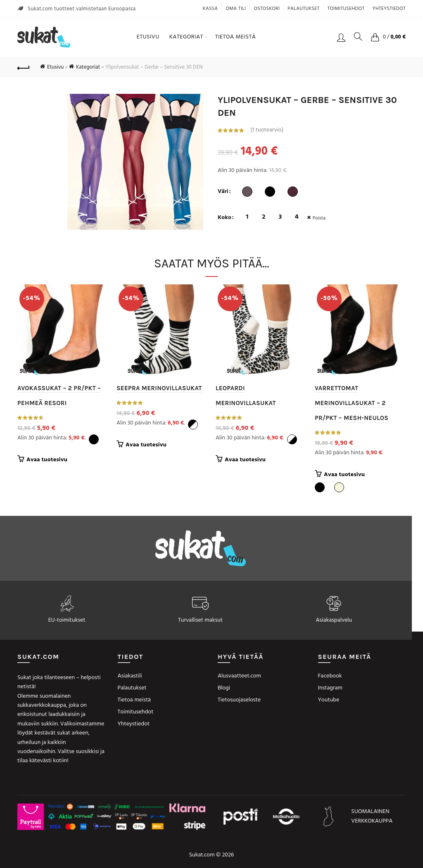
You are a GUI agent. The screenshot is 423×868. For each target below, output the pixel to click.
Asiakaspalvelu (334, 620)
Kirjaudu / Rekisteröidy (341, 37)
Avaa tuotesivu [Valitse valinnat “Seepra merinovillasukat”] (146, 445)
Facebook (330, 676)
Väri (223, 192)
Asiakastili (130, 676)
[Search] (358, 36)
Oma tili (236, 9)
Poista (320, 218)
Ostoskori (267, 9)
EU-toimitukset (67, 620)
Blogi (224, 688)
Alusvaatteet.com (239, 676)
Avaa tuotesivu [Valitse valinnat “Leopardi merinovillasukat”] (245, 460)
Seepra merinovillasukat (159, 388)
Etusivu (148, 37)
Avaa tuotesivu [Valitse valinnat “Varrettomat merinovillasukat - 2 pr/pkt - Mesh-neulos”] (344, 475)
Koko (225, 218)
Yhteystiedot (389, 9)
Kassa (210, 9)
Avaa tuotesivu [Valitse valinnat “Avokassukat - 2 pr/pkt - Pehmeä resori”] (47, 460)
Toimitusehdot (346, 9)
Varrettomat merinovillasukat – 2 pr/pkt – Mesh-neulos (352, 403)
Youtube (329, 700)
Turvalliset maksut (200, 620)
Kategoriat (186, 37)
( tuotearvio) (267, 130)
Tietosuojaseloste (239, 700)
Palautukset (303, 9)
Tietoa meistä (235, 37)
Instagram (330, 688)
